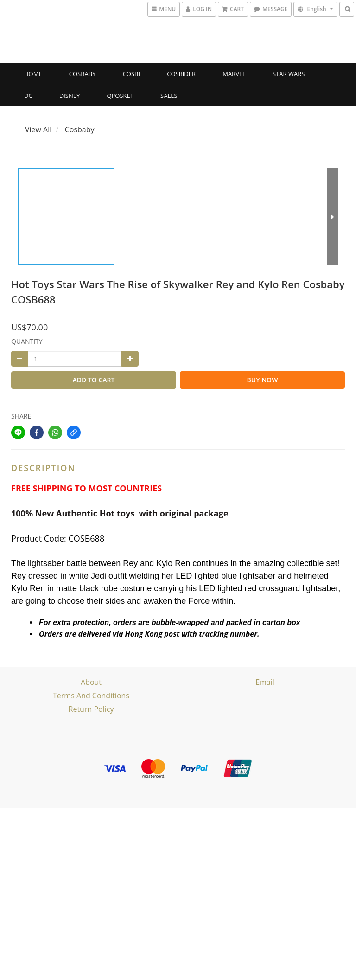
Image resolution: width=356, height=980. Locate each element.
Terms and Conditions (91, 696)
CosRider (181, 74)
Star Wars (289, 74)
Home (33, 74)
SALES (169, 96)
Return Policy (91, 709)
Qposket (120, 96)
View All (38, 129)
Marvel (234, 74)
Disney (70, 96)
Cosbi (131, 74)
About (91, 682)
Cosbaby (83, 74)
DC (28, 96)
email (265, 682)
